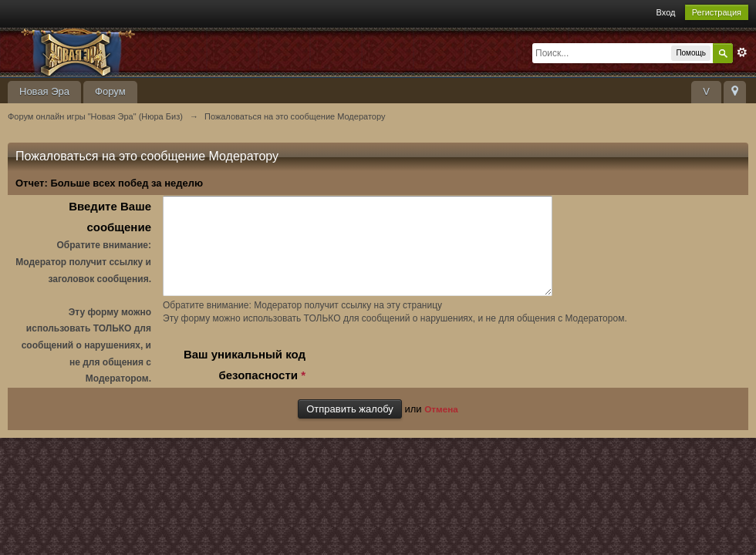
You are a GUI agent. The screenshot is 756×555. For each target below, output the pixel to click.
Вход (666, 12)
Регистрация (717, 12)
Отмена (441, 426)
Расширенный (742, 52)
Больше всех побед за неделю (127, 183)
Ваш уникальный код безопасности (245, 383)
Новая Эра (44, 91)
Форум (110, 91)
